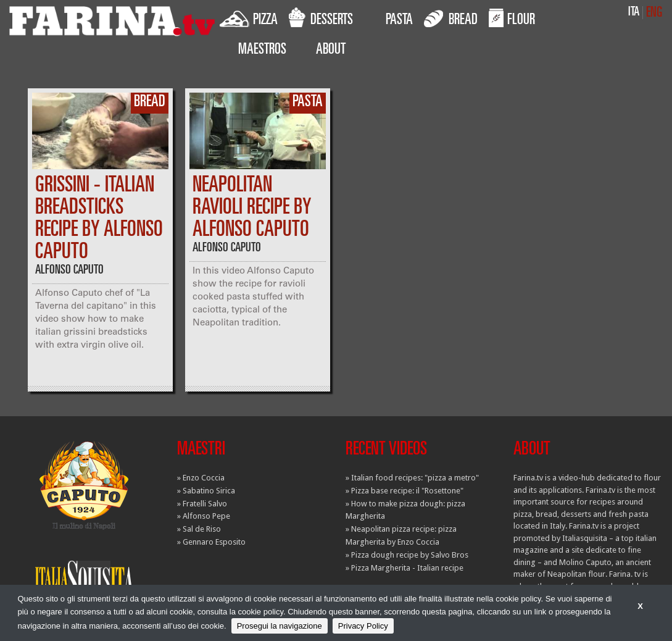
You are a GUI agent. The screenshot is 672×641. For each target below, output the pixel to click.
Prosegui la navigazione (280, 626)
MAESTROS (262, 51)
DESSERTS (321, 18)
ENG (654, 13)
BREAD (451, 18)
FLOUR (512, 18)
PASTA (399, 21)
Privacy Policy (363, 626)
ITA (634, 13)
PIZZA (249, 18)
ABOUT (331, 51)
